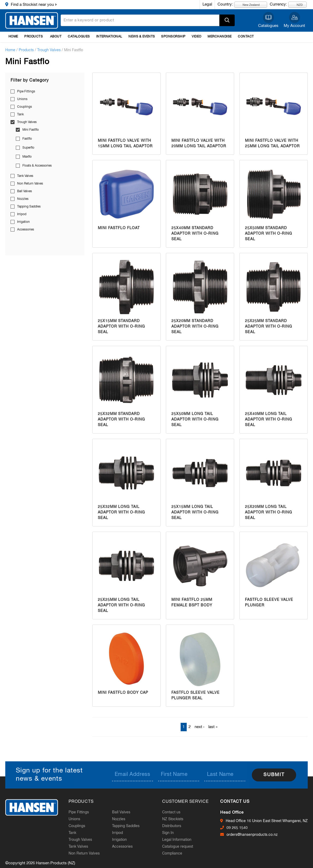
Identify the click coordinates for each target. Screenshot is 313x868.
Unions (22, 99)
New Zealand (248, 5)
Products (33, 37)
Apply (227, 20)
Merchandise (220, 37)
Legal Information (177, 840)
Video (196, 37)
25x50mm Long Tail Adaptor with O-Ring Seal (195, 419)
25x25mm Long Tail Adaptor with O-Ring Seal (121, 605)
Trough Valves (49, 50)
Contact (246, 37)
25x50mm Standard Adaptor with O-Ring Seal (269, 234)
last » (213, 727)
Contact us (171, 812)
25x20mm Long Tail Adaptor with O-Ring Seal (269, 512)
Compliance (172, 853)
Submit (274, 775)
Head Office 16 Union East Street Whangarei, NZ (267, 821)
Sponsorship (173, 37)
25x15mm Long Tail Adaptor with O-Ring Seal (195, 512)
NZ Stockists (173, 819)
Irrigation (23, 222)
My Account (294, 26)
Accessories (26, 230)
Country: (225, 4)
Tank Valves (25, 176)
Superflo (28, 148)
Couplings (25, 107)
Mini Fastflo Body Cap (123, 693)
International (109, 37)
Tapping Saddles (29, 207)
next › (199, 727)
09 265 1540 (237, 828)
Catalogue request (178, 847)
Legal (207, 4)
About (56, 37)
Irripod (22, 214)
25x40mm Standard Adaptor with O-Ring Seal (195, 234)
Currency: (278, 4)
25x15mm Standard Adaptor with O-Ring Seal (121, 327)
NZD (297, 5)
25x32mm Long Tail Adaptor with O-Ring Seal (121, 512)
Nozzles (23, 199)
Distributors (172, 826)
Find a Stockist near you (32, 5)
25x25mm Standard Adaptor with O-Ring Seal (269, 327)
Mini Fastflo (31, 130)
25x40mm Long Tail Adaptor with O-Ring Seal (269, 419)
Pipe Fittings (26, 92)
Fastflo (27, 139)
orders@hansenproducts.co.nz (252, 835)
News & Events (142, 37)
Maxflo (27, 157)
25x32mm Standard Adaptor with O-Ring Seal (121, 419)
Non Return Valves (30, 184)
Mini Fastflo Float (119, 228)
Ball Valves (25, 191)
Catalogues (268, 26)
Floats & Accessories (37, 166)
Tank (20, 115)
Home (13, 37)
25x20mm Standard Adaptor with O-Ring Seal (195, 327)
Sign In (168, 833)
